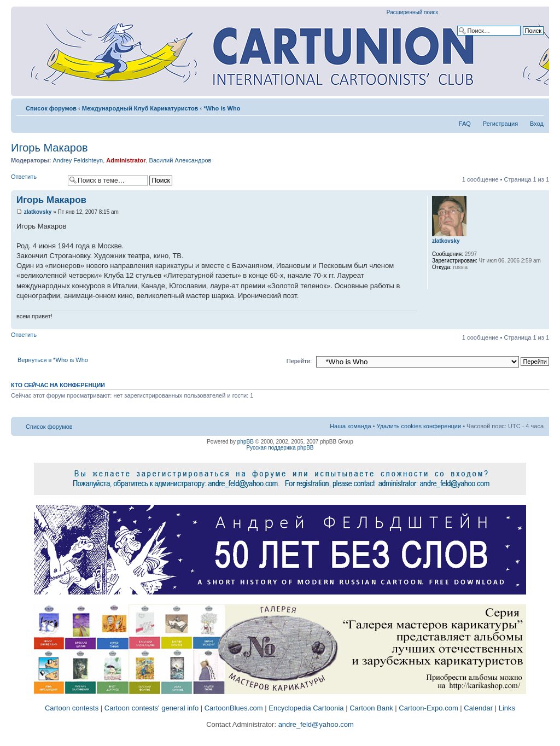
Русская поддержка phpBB (280, 448)
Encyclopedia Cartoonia (306, 708)
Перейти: (299, 361)
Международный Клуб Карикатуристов (140, 108)
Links (507, 708)
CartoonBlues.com (234, 708)
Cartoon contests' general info (151, 708)
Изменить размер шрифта (536, 106)
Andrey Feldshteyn (78, 160)
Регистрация (500, 124)
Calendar (478, 708)
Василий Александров (180, 160)
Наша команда (350, 426)
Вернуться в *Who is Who (53, 360)
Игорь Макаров (49, 148)
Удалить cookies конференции (419, 426)
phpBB (246, 442)
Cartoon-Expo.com (428, 708)
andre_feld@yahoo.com (315, 724)
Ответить (37, 180)
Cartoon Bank (371, 708)
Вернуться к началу (541, 324)
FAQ (465, 124)
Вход (537, 124)
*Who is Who (222, 108)
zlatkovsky (38, 212)
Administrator (126, 160)
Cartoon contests (72, 708)
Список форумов (51, 108)
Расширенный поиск (412, 12)
